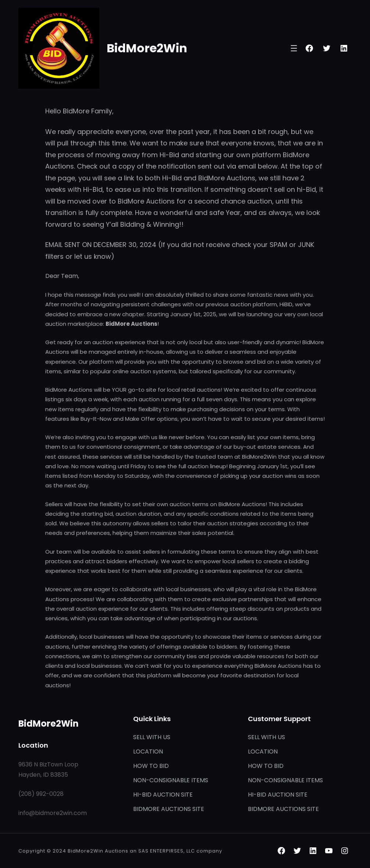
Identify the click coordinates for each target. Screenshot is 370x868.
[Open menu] (294, 48)
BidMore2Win (147, 48)
